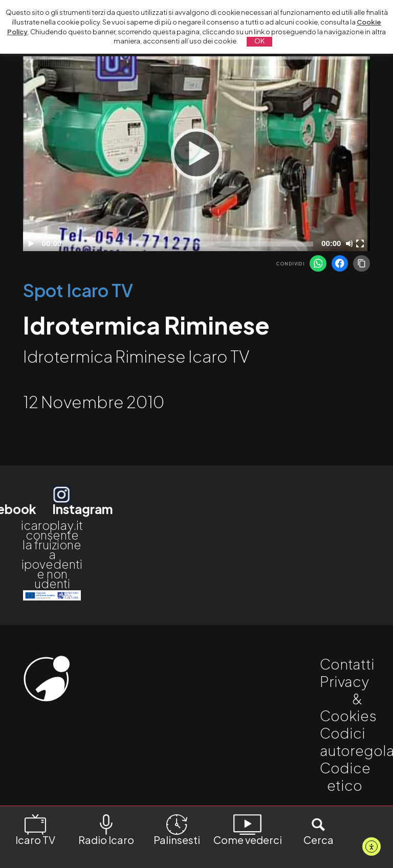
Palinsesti (177, 829)
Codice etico (345, 776)
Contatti (347, 664)
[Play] (196, 154)
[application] (196, 154)
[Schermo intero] (361, 243)
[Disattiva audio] (351, 243)
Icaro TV (35, 829)
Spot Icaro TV (78, 290)
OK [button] (259, 41)
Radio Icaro (106, 829)
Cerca (319, 829)
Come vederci (248, 829)
